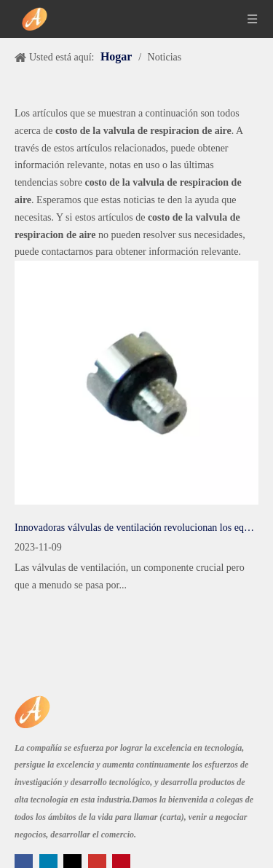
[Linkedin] (50, 862)
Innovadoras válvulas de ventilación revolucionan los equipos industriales (136, 528)
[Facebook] (25, 862)
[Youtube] (99, 862)
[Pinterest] (121, 862)
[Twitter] (74, 862)
